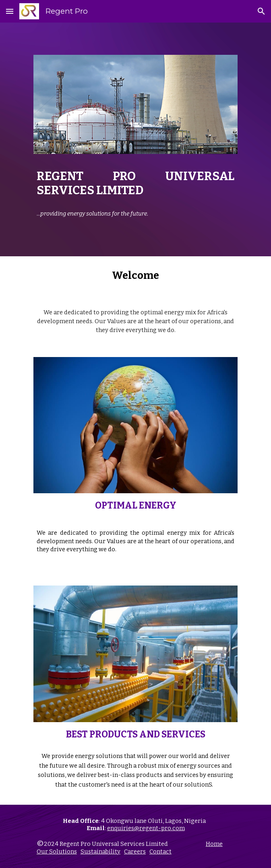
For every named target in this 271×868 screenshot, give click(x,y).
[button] (10, 11)
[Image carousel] (135, 109)
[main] (135, 183)
